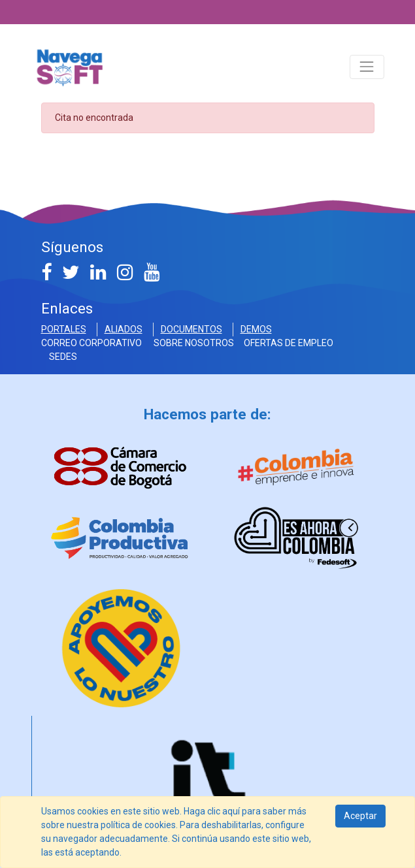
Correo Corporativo (93, 343)
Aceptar (360, 816)
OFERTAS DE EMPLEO (289, 343)
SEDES (63, 357)
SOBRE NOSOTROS (195, 343)
